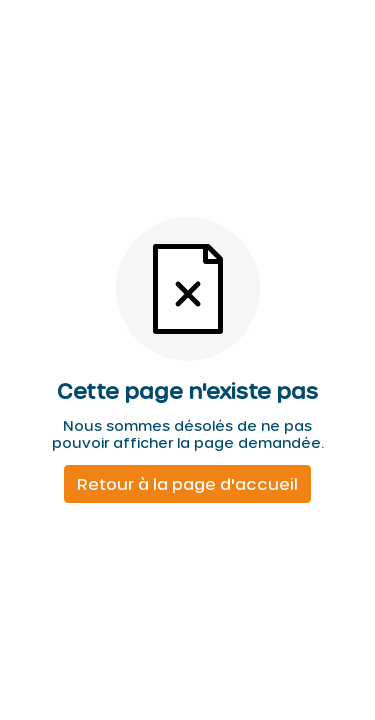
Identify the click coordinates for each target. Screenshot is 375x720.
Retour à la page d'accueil (187, 483)
